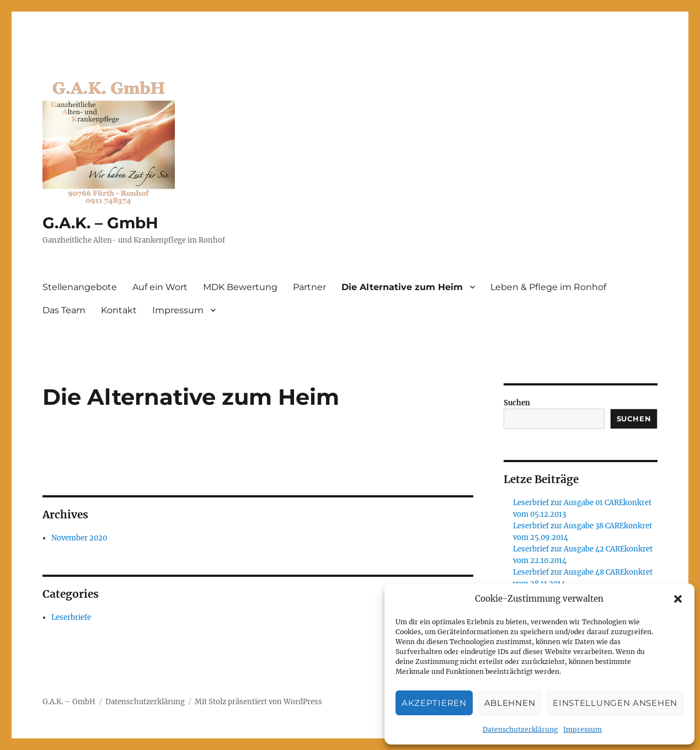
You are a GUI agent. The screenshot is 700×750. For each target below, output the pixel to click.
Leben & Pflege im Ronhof (548, 287)
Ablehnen (510, 703)
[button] (678, 599)
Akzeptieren (434, 703)
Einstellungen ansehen (615, 703)
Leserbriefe (71, 617)
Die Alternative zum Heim (402, 287)
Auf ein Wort (160, 287)
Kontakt (119, 310)
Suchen (517, 403)
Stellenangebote (80, 287)
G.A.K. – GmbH (100, 223)
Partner (309, 287)
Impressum (583, 729)
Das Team (64, 310)
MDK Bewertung (240, 287)
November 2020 (79, 538)
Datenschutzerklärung (520, 729)
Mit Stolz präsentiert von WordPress (258, 702)
